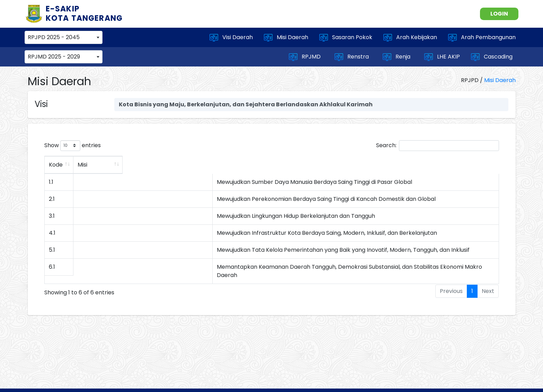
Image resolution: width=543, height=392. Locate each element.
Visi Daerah (231, 37)
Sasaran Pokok (346, 37)
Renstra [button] (352, 57)
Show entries (73, 146)
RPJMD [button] (305, 57)
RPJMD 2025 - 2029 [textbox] (54, 57)
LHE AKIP (442, 57)
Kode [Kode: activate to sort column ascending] (56, 165)
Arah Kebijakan (410, 37)
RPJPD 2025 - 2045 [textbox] (54, 37)
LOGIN (499, 14)
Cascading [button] (492, 57)
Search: (438, 146)
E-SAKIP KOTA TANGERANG (84, 14)
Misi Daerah (286, 37)
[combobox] (64, 37)
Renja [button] (397, 57)
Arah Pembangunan (482, 37)
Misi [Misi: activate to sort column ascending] (144, 165)
